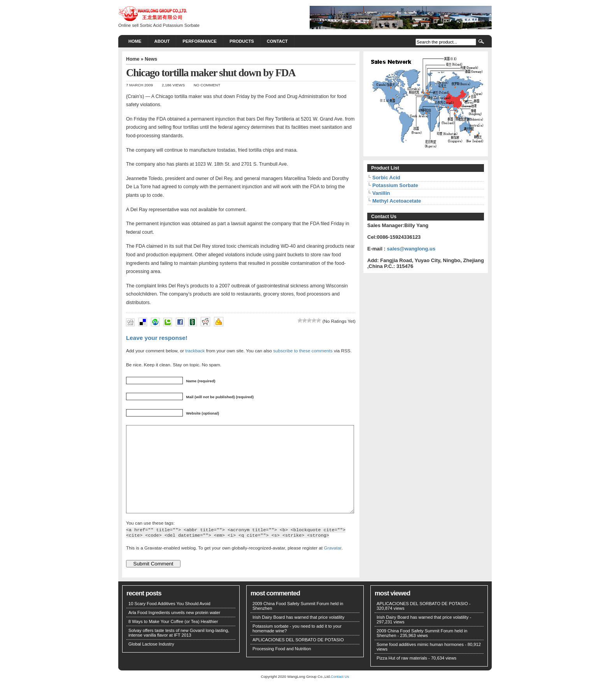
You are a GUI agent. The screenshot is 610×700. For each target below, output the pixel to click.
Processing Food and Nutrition (282, 666)
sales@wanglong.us (411, 249)
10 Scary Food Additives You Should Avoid (169, 621)
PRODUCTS (242, 41)
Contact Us (340, 694)
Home (135, 41)
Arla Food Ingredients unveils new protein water (174, 630)
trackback (195, 351)
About (162, 41)
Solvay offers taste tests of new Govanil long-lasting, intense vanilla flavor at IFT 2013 (179, 650)
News (151, 59)
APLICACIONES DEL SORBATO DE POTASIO (298, 657)
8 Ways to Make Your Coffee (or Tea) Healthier (173, 639)
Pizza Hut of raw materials (402, 675)
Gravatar (333, 565)
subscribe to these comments (303, 351)
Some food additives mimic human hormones (420, 662)
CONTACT (277, 41)
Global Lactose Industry (151, 661)
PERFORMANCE (200, 41)
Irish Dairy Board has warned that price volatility (298, 635)
